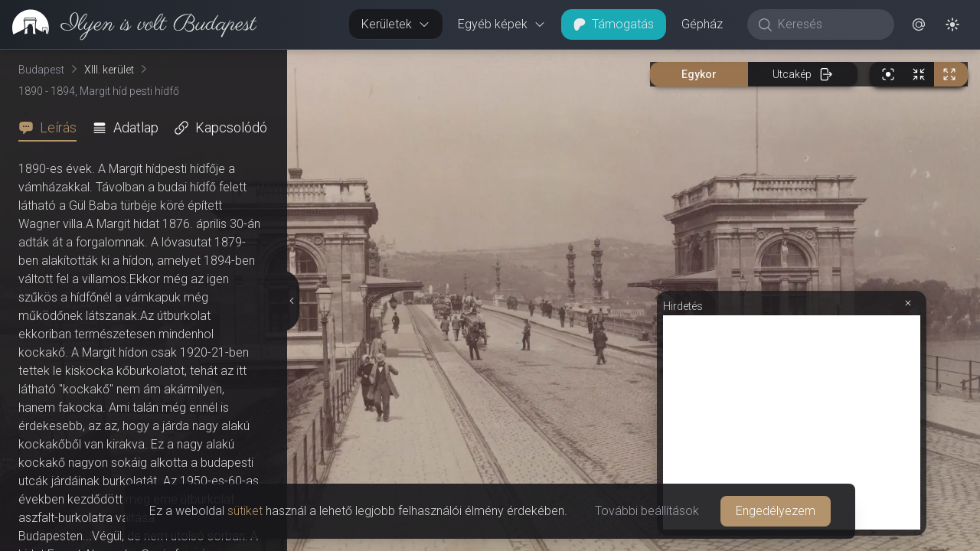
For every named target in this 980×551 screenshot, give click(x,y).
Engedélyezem (776, 511)
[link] (128, 24)
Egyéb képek (502, 24)
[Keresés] (829, 24)
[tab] (52, 128)
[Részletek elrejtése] (293, 301)
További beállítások (647, 511)
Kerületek (396, 24)
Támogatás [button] (614, 24)
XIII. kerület (109, 70)
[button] (919, 24)
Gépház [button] (702, 24)
